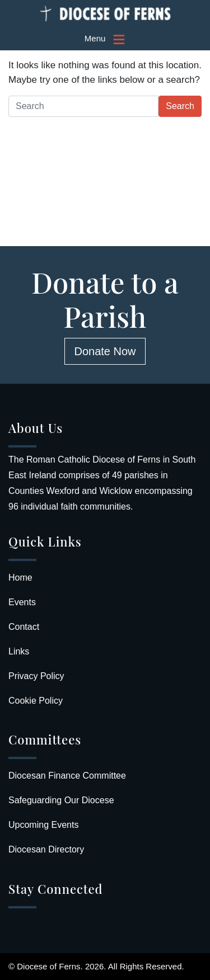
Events (22, 602)
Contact (24, 627)
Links (19, 651)
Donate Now (105, 351)
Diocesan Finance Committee (67, 776)
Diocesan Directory (46, 849)
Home (20, 578)
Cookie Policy (36, 701)
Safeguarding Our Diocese (61, 800)
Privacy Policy (36, 676)
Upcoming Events (43, 825)
